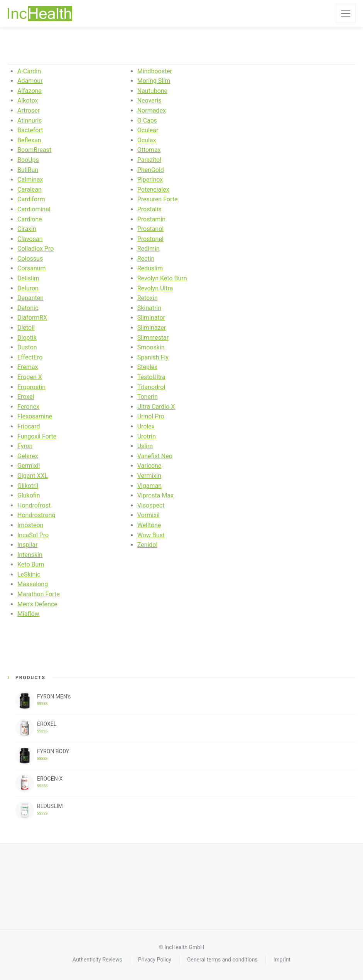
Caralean (30, 190)
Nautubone (152, 91)
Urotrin (147, 436)
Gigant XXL (33, 476)
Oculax (147, 140)
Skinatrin (149, 308)
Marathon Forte (39, 594)
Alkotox (28, 100)
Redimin (149, 249)
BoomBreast (34, 150)
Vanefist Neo (155, 456)
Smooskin (151, 347)
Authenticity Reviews (97, 960)
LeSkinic (29, 574)
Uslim (145, 446)
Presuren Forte (158, 199)
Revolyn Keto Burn (162, 278)
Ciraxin (27, 229)
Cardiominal (34, 209)
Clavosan (30, 239)
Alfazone (30, 91)
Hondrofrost (34, 505)
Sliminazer (152, 328)
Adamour (30, 81)
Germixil (29, 466)
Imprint (282, 960)
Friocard (29, 426)
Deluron (28, 288)
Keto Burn (31, 564)
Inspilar (27, 545)
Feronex (28, 407)
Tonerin (148, 397)
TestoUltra (151, 377)
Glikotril (28, 486)
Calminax (30, 180)
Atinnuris (30, 121)
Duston (27, 347)
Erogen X (30, 377)
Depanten (30, 298)
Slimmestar (153, 338)
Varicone (149, 466)
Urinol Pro (151, 416)
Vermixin (149, 476)
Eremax (28, 367)
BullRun (28, 170)
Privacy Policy (155, 960)
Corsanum (32, 268)
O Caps (147, 121)
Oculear (148, 130)
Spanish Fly (153, 357)
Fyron (25, 446)
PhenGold (151, 170)
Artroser (29, 110)
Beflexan (29, 140)
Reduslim (150, 268)
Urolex (146, 426)
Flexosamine (35, 416)
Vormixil (149, 515)
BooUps (28, 160)
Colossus (30, 259)
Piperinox (150, 180)
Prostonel (150, 239)
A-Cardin (29, 71)
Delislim (28, 278)
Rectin (146, 259)
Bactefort (30, 130)
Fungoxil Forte (37, 436)
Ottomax (149, 150)
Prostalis (149, 209)
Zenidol (148, 545)
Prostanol (151, 229)
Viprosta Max (155, 495)
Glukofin (29, 495)
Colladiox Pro (35, 249)
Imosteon (30, 525)
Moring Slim (154, 81)
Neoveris (149, 100)
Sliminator (151, 318)
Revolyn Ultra (155, 288)
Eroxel (26, 397)
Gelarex (28, 456)
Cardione (30, 219)
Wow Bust (151, 535)
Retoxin (148, 298)
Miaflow (28, 614)
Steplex (148, 367)
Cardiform (31, 199)
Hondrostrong (36, 515)
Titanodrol (151, 387)
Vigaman (149, 486)
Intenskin (30, 555)
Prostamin (151, 219)
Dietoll (26, 328)
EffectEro (30, 357)
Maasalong (33, 584)
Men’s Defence (37, 604)
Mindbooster (155, 71)
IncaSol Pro (33, 535)
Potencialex (153, 190)
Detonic (28, 308)
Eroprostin (31, 387)
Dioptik (27, 338)
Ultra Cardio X (156, 407)
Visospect (151, 505)
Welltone (149, 525)
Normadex (152, 110)
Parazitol (149, 160)
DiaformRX (32, 318)
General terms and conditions (222, 960)
